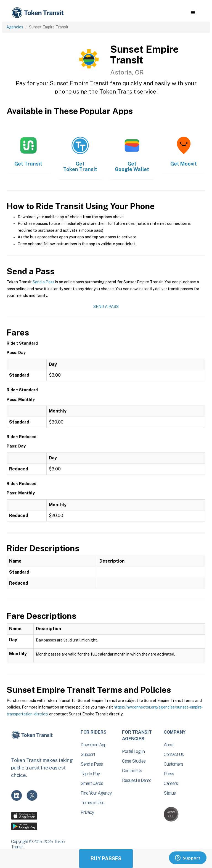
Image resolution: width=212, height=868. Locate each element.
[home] (39, 13)
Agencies (15, 27)
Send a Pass (43, 282)
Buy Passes (106, 858)
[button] (193, 13)
